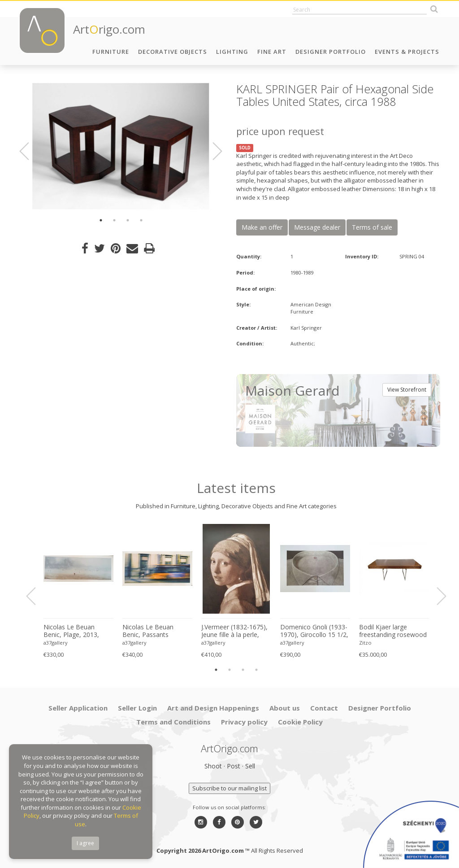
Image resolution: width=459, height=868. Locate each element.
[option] (121, 146)
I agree (85, 843)
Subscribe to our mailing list (229, 788)
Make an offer (262, 227)
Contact (324, 708)
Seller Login (137, 708)
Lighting (232, 52)
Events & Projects (407, 52)
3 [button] (128, 220)
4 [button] (141, 220)
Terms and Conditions (173, 722)
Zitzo (365, 643)
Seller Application (78, 708)
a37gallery (56, 643)
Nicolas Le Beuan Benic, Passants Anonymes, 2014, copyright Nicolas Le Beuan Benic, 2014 (152, 631)
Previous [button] (30, 151)
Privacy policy (244, 722)
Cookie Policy (300, 722)
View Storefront (407, 390)
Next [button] (212, 151)
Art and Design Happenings (213, 708)
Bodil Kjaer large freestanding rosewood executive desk (393, 631)
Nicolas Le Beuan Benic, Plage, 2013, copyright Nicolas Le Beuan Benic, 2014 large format (73, 631)
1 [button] (101, 220)
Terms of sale (372, 227)
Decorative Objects (173, 52)
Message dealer (317, 227)
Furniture (111, 52)
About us (285, 708)
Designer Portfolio (331, 52)
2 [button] (114, 220)
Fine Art (272, 52)
